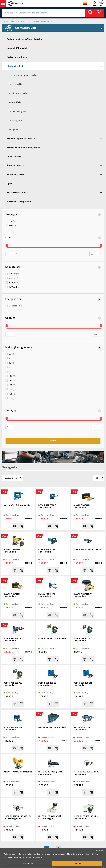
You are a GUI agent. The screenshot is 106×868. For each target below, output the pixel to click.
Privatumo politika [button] (34, 857)
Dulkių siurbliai (14, 156)
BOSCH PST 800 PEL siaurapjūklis (13, 684)
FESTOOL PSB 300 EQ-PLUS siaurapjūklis (86, 773)
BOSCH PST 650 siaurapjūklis (52, 639)
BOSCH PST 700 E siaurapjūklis (82, 640)
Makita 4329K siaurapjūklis (17, 505)
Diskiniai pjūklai (15, 84)
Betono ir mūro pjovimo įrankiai (23, 75)
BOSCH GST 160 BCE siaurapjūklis (13, 729)
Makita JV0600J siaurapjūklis (52, 727)
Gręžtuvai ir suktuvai (55, 57)
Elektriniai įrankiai (17, 21)
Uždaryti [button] (99, 850)
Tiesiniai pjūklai (15, 120)
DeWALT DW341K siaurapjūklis (82, 506)
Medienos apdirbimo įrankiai (55, 138)
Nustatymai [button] (28, 863)
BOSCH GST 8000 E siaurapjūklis (47, 506)
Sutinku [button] (78, 863)
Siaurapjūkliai (46, 21)
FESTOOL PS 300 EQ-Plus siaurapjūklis (50, 773)
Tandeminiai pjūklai (17, 111)
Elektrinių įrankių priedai (19, 202)
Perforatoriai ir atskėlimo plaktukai (25, 39)
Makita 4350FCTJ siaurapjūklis (82, 729)
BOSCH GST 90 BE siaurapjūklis (47, 551)
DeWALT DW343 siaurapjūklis (18, 772)
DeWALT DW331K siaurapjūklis (12, 595)
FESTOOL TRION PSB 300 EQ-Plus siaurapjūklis (17, 817)
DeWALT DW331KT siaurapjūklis (83, 595)
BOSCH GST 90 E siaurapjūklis (88, 550)
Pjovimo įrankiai (33, 21)
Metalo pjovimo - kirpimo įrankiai (23, 147)
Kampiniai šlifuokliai (17, 48)
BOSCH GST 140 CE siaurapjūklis (12, 640)
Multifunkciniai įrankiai (18, 93)
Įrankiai (3, 3)
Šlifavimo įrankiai (55, 165)
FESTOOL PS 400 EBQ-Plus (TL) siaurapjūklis (51, 817)
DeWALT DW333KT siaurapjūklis (13, 551)
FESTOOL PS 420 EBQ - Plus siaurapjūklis (86, 817)
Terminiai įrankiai (55, 174)
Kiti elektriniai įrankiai (55, 192)
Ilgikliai (10, 184)
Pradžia (5, 21)
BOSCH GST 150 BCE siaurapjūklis (83, 684)
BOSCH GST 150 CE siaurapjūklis (47, 684)
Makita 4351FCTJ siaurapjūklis (47, 595)
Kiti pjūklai (13, 129)
